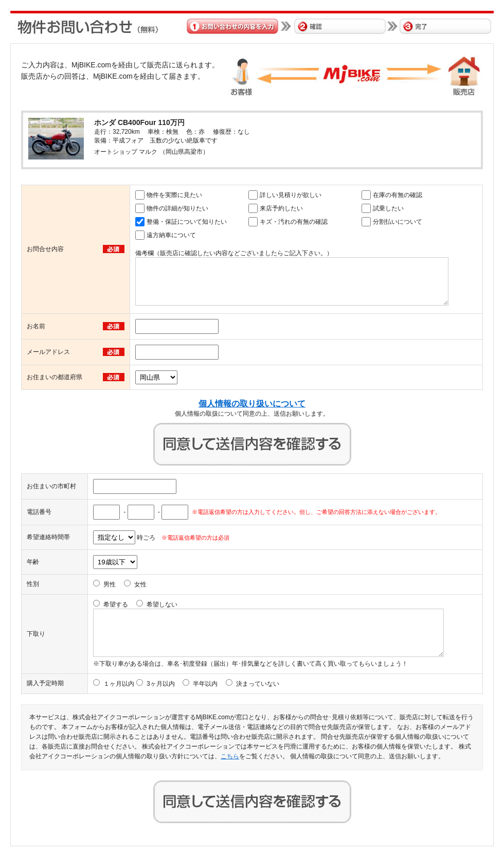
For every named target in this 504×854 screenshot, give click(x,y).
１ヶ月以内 (119, 684)
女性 (140, 584)
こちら (230, 756)
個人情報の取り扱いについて (252, 404)
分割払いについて (398, 222)
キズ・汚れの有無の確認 (294, 222)
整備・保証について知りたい (187, 222)
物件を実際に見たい (174, 195)
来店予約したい (281, 208)
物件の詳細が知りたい (177, 208)
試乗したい (388, 208)
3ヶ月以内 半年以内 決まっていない (213, 684)
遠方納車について (171, 235)
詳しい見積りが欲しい (291, 195)
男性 (110, 584)
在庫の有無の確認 (398, 195)
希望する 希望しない (140, 604)
